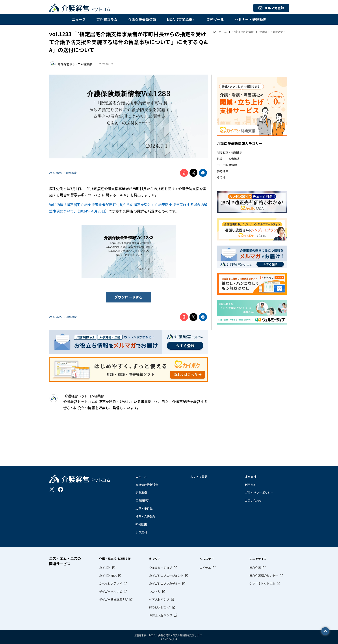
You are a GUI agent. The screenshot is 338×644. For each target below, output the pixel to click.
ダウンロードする (128, 297)
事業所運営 (143, 500)
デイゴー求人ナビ (111, 591)
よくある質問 (199, 476)
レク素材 (141, 532)
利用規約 (251, 484)
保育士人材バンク (161, 615)
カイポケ (105, 567)
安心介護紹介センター (264, 575)
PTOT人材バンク (160, 607)
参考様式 (223, 171)
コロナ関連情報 (227, 165)
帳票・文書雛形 (146, 516)
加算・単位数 (144, 508)
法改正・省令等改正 (230, 159)
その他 (221, 177)
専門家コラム (107, 19)
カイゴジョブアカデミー (165, 583)
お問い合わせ (253, 500)
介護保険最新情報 (142, 19)
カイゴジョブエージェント (166, 575)
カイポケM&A (108, 575)
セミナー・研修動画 (251, 19)
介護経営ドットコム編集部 (75, 64)
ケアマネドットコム (262, 583)
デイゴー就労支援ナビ (113, 599)
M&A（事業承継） (181, 19)
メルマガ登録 (270, 8)
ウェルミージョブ (161, 567)
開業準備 (141, 492)
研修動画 (141, 524)
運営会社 (251, 476)
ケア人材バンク (159, 599)
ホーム (223, 32)
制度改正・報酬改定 (230, 153)
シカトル (155, 591)
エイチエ (205, 567)
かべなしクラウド (111, 583)
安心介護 (255, 567)
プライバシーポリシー (259, 492)
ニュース (79, 19)
